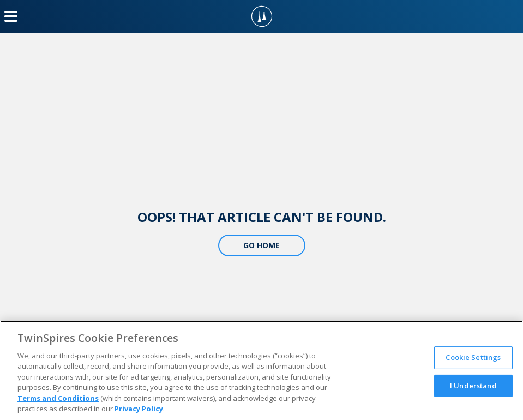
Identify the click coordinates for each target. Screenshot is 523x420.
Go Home (261, 245)
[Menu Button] (11, 16)
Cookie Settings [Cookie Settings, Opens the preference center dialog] (473, 357)
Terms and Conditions (58, 398)
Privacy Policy (139, 409)
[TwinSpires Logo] (262, 16)
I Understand (473, 385)
